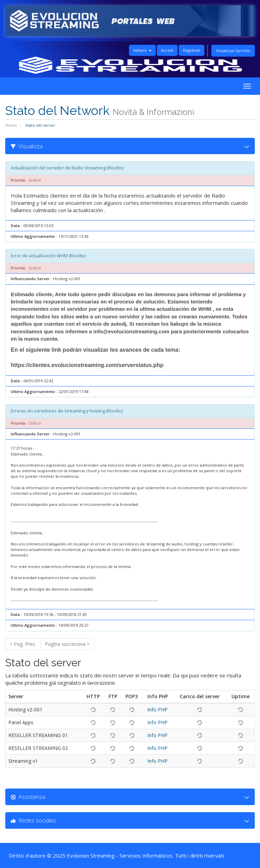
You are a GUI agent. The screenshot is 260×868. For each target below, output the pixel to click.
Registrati (192, 50)
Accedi (167, 50)
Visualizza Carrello (233, 51)
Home (11, 125)
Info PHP (157, 710)
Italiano (142, 50)
